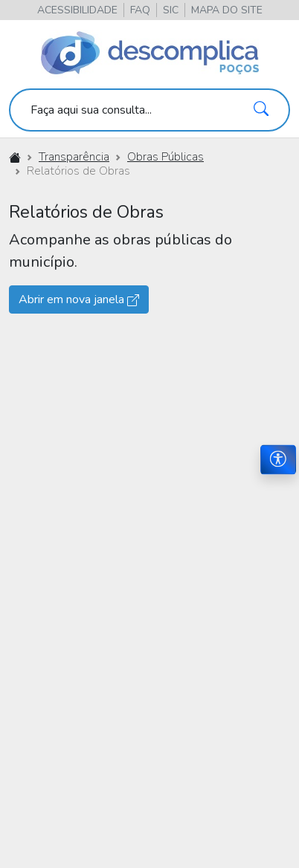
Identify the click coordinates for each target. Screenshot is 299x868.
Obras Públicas (165, 157)
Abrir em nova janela (79, 299)
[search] (149, 110)
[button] (227, 10)
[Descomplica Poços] (150, 54)
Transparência (74, 157)
